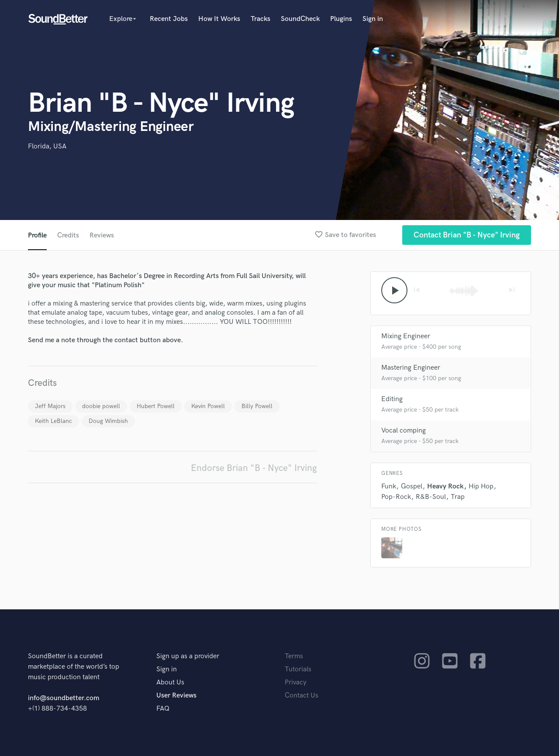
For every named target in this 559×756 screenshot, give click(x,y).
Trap (458, 497)
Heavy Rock (445, 486)
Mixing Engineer (406, 336)
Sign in (373, 19)
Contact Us (302, 696)
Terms (294, 656)
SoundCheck (300, 19)
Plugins (341, 19)
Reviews (102, 235)
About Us (170, 682)
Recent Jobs (169, 19)
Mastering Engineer (411, 368)
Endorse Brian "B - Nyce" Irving (254, 468)
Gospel (412, 486)
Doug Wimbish (108, 421)
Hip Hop (481, 486)
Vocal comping (404, 431)
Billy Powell (257, 406)
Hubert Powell (156, 406)
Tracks (261, 19)
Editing (392, 399)
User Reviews (176, 696)
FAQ (163, 709)
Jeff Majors (50, 406)
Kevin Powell (208, 406)
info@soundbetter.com (64, 698)
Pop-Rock (396, 497)
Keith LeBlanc (53, 421)
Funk (389, 486)
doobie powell (101, 406)
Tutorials (298, 669)
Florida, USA (47, 146)
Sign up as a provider (188, 656)
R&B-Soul (431, 497)
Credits (68, 235)
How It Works (219, 19)
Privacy (296, 682)
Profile (37, 235)
